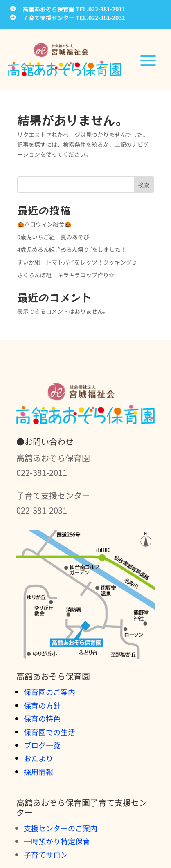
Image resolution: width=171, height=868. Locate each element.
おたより (38, 758)
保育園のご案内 (49, 692)
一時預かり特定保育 (57, 841)
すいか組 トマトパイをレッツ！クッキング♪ (77, 262)
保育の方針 (42, 705)
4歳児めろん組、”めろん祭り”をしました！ (72, 249)
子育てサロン (46, 855)
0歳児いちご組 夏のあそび (53, 237)
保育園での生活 (49, 732)
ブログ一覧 (42, 745)
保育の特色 (42, 718)
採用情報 (38, 772)
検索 (144, 185)
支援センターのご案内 (61, 828)
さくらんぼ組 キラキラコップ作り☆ (66, 275)
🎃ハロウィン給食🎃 (44, 224)
